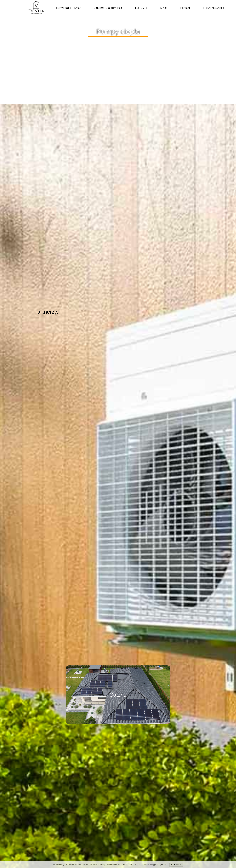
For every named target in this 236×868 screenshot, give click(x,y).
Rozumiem (176, 865)
